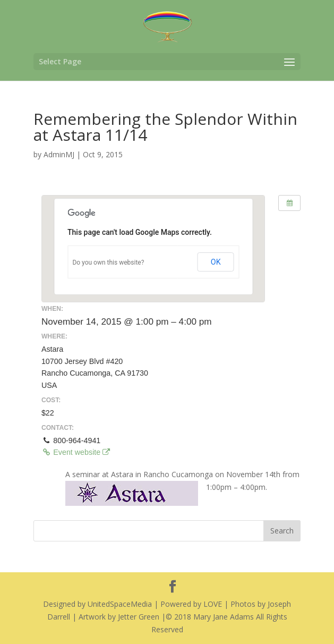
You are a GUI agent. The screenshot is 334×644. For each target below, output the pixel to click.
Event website (76, 452)
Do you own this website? (108, 262)
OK (216, 262)
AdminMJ (59, 154)
